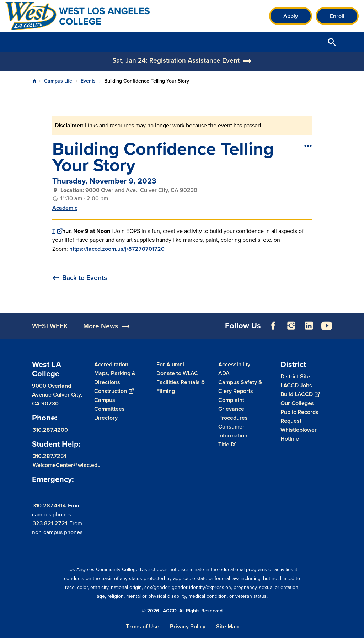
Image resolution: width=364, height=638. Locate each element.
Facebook (273, 326)
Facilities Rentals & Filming (181, 387)
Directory (106, 418)
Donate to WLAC (177, 373)
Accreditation (111, 364)
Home (34, 81)
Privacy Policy (188, 626)
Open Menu (350, 42)
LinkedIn (309, 326)
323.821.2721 (50, 523)
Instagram (291, 326)
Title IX (227, 444)
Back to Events (85, 278)
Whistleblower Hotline (299, 434)
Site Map (227, 626)
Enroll (337, 16)
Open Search (332, 42)
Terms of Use (143, 626)
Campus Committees (109, 404)
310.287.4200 (50, 429)
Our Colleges (297, 403)
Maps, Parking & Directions (115, 378)
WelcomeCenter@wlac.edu (67, 465)
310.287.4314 (49, 505)
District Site (295, 376)
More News (101, 326)
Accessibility (234, 364)
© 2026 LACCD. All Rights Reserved (182, 611)
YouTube (327, 326)
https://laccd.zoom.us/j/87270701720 (117, 249)
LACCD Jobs (296, 385)
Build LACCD (300, 394)
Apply (291, 16)
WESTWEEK (50, 326)
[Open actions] (308, 145)
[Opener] (357, 323)
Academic (65, 208)
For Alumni (170, 364)
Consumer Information (233, 431)
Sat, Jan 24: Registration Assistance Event (176, 60)
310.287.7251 (49, 456)
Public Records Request (299, 416)
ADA (224, 373)
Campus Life (58, 81)
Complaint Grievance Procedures (233, 409)
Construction (114, 391)
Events (88, 81)
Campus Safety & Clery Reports (240, 387)
